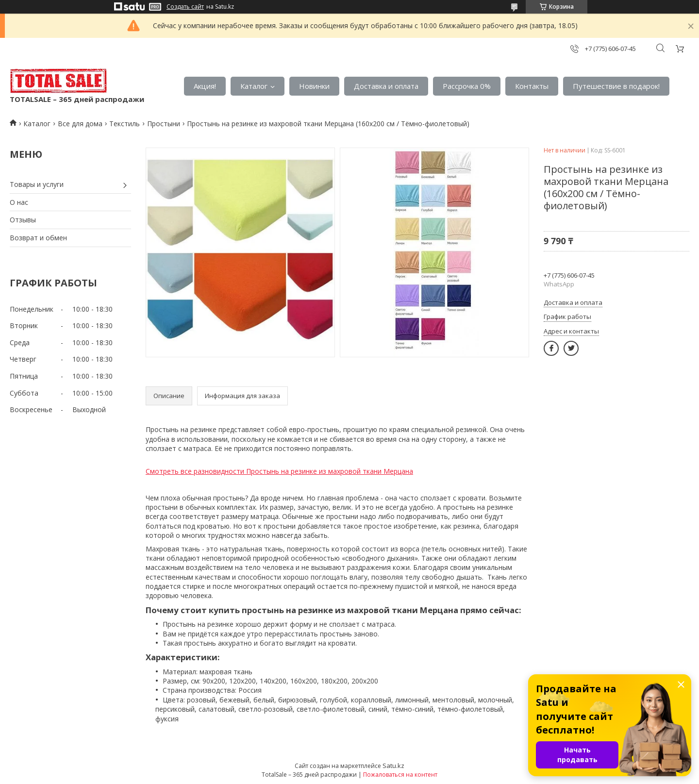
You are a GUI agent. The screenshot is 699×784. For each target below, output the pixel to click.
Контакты (532, 86)
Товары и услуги (37, 184)
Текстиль (125, 124)
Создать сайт (185, 7)
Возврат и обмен (38, 238)
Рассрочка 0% (467, 86)
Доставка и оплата (386, 86)
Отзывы (23, 220)
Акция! (205, 86)
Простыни (164, 124)
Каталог (254, 86)
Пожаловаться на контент (400, 775)
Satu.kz (393, 766)
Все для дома (80, 124)
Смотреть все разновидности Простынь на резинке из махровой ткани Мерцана (279, 471)
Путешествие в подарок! (616, 86)
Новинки (314, 86)
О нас (19, 202)
